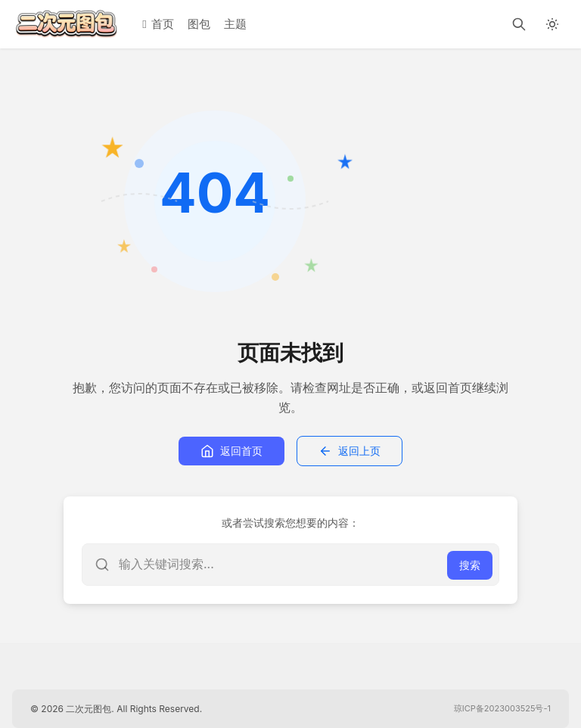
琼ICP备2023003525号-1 (502, 708)
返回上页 (350, 451)
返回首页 (231, 451)
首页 (158, 24)
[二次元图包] (67, 24)
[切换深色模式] (552, 24)
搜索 (470, 564)
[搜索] (519, 24)
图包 (199, 24)
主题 (235, 24)
